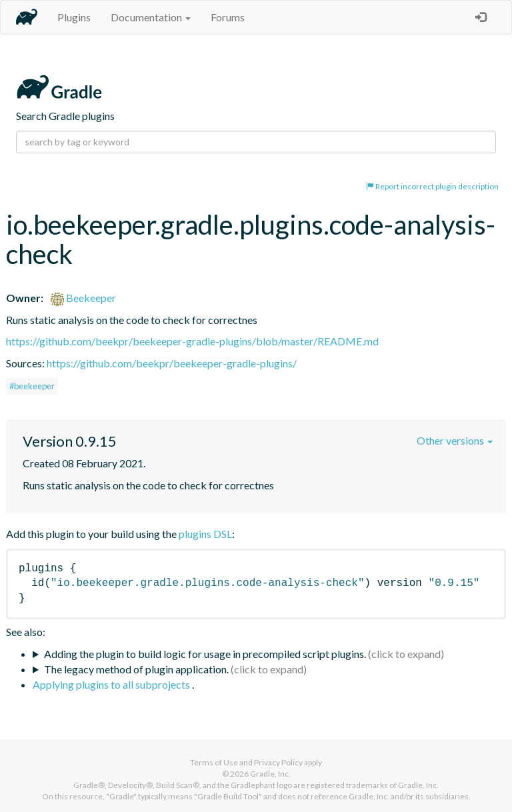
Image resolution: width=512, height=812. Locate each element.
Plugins (74, 17)
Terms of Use (214, 762)
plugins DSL (205, 534)
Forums (228, 17)
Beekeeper (83, 298)
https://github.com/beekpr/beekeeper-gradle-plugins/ (172, 363)
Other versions (455, 440)
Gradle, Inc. (270, 774)
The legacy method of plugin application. (136, 669)
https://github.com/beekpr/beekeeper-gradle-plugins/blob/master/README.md (192, 341)
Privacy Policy (278, 762)
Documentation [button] (151, 17)
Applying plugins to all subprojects (112, 684)
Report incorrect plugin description (432, 186)
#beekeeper (32, 386)
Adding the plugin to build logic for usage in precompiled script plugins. (205, 654)
